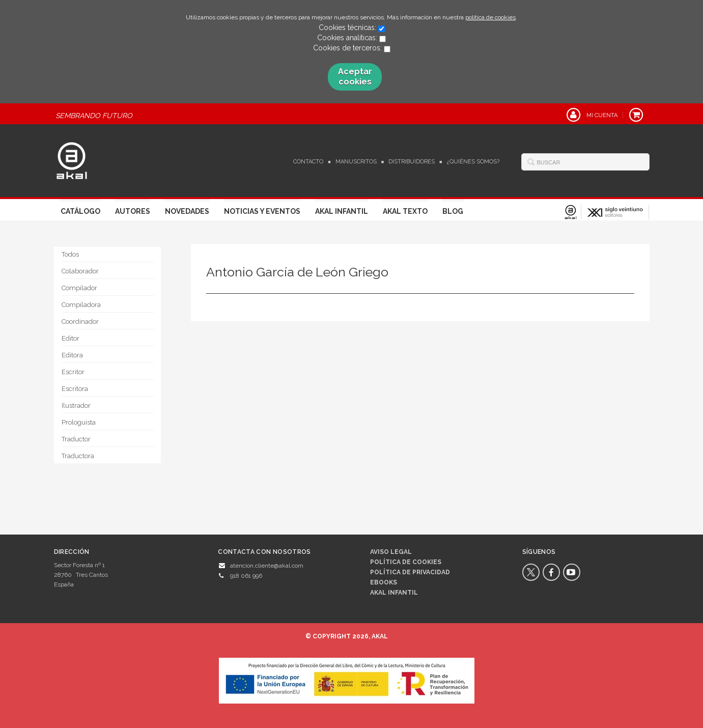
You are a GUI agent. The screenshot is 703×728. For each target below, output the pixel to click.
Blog (453, 211)
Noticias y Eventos (262, 211)
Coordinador (80, 321)
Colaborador (80, 271)
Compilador (79, 288)
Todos (70, 254)
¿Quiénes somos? (473, 162)
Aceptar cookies (355, 77)
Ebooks (384, 582)
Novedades (187, 211)
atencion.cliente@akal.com (267, 566)
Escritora (75, 389)
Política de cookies (406, 562)
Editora (72, 355)
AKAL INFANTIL (394, 593)
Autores (133, 211)
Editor (71, 338)
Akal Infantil (342, 211)
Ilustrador (76, 405)
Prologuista (79, 422)
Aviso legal (391, 552)
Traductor (76, 439)
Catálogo (80, 211)
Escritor (73, 372)
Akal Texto (405, 211)
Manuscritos (356, 162)
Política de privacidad (410, 572)
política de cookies (490, 17)
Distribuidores (412, 162)
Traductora (78, 456)
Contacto (308, 162)
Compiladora (81, 305)
